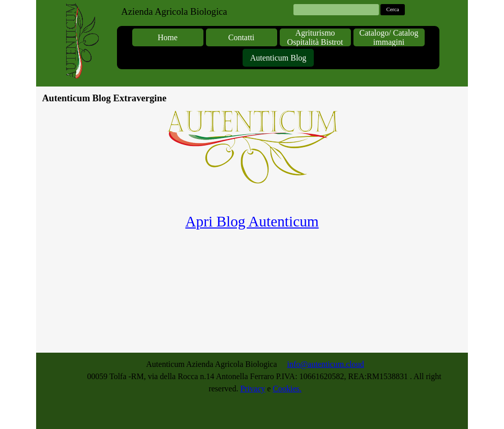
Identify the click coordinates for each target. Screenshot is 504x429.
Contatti (242, 37)
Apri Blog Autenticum (252, 221)
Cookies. (287, 389)
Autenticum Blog (278, 58)
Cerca (393, 9)
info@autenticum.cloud (326, 364)
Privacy (253, 389)
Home (168, 37)
